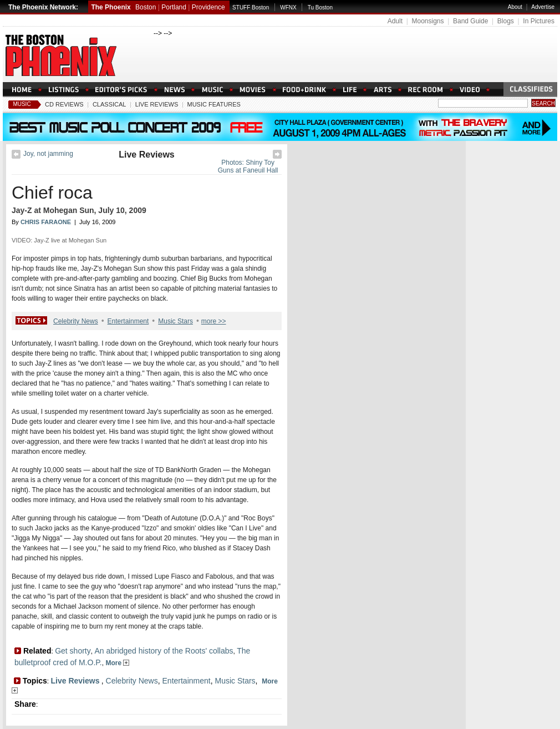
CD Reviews (64, 104)
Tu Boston (320, 7)
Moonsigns (427, 21)
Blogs (506, 21)
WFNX (288, 7)
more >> (214, 321)
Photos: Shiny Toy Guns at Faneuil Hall (248, 166)
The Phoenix (111, 7)
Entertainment (128, 321)
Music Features (213, 104)
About (515, 7)
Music (22, 104)
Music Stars (175, 321)
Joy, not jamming (48, 154)
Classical (110, 104)
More (117, 663)
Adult (395, 21)
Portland (174, 7)
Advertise (543, 7)
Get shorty (73, 651)
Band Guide (470, 21)
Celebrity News (76, 321)
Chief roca (52, 193)
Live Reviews (157, 104)
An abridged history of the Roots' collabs (164, 651)
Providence (208, 7)
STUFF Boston (251, 7)
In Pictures (539, 21)
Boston (146, 7)
